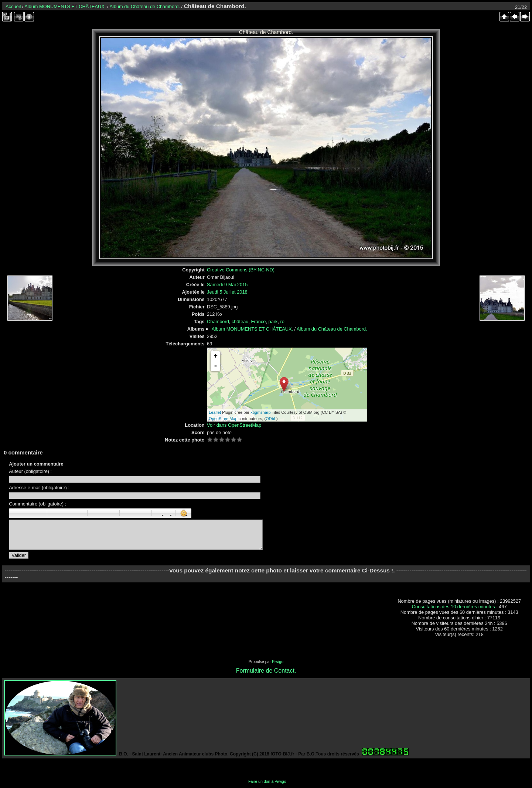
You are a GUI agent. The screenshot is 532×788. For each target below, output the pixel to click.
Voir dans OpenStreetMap (234, 425)
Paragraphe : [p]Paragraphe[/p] (55, 513)
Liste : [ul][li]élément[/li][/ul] (95, 513)
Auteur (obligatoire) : (30, 471)
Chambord (218, 322)
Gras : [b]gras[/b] (15, 513)
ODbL (271, 419)
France (259, 322)
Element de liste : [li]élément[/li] (112, 513)
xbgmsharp (260, 412)
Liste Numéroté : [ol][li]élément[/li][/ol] (103, 513)
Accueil (13, 6)
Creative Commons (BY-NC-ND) (241, 270)
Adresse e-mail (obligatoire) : (39, 488)
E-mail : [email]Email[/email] (144, 513)
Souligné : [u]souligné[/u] (31, 513)
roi (283, 322)
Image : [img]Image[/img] (127, 513)
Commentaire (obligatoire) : (37, 504)
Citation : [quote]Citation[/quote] (79, 513)
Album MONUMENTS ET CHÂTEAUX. (65, 6)
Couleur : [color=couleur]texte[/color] (168, 513)
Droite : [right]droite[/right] (71, 513)
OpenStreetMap (223, 419)
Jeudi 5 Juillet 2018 (227, 292)
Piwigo (278, 662)
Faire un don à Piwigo (267, 781)
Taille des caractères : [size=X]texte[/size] (160, 513)
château (240, 322)
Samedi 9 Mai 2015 (227, 285)
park (273, 322)
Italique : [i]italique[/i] (23, 513)
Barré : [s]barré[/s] (39, 513)
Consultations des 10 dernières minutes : (455, 607)
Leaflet (215, 412)
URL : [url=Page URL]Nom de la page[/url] (136, 513)
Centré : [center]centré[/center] (63, 513)
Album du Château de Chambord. (145, 6)
